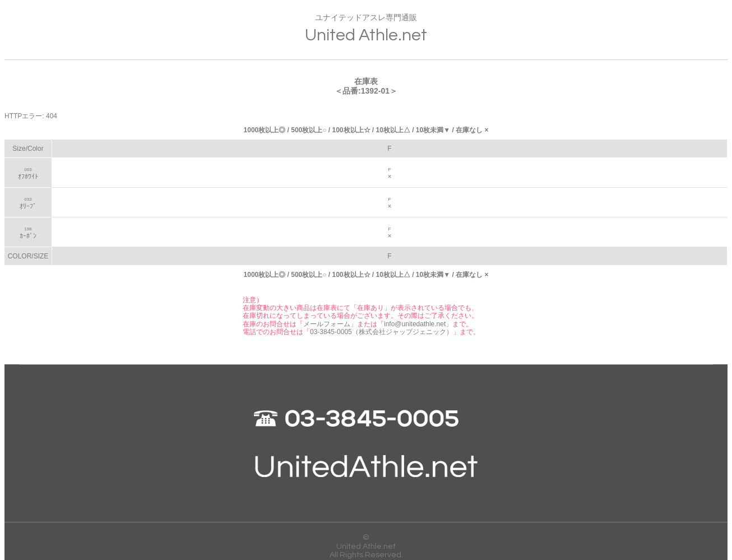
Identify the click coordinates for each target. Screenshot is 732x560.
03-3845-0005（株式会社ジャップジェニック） (381, 332)
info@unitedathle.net (415, 324)
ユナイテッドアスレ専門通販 (366, 29)
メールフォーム (327, 324)
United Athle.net (366, 547)
